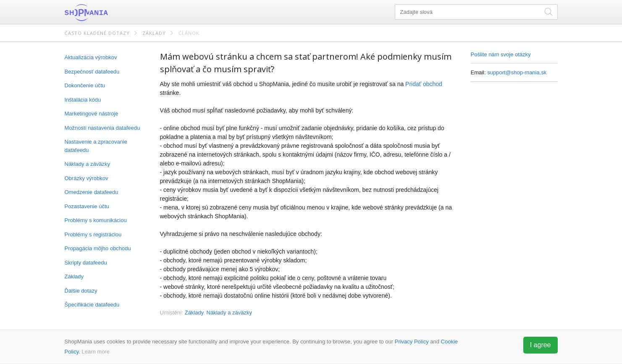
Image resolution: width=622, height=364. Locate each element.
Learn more (95, 352)
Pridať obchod (424, 84)
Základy (154, 33)
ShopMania (107, 13)
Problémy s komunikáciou (96, 220)
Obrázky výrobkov (87, 178)
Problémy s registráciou (93, 234)
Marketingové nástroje (92, 114)
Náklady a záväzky (87, 164)
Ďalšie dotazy (81, 291)
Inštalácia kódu (83, 100)
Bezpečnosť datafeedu (92, 72)
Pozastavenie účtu (87, 206)
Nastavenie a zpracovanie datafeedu (96, 146)
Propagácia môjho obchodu (98, 248)
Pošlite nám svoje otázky (501, 54)
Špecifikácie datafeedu (92, 305)
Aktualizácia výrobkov (91, 57)
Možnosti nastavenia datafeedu (102, 128)
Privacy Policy (412, 342)
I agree (541, 345)
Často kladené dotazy (97, 33)
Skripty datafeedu (86, 263)
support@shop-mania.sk (517, 72)
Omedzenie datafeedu (92, 192)
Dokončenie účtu (85, 85)
